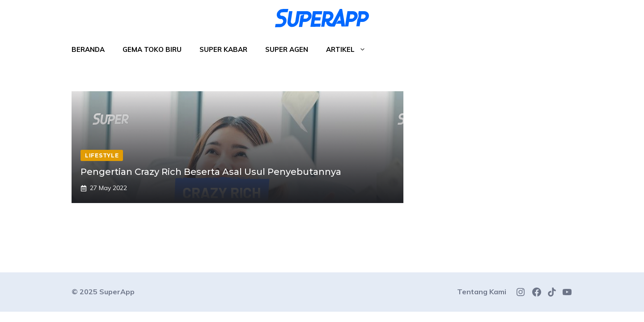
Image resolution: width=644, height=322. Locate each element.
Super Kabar (223, 49)
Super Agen (287, 49)
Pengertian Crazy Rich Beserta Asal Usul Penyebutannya (211, 172)
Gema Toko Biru (152, 49)
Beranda (88, 49)
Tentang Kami (482, 292)
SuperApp (117, 292)
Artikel (350, 50)
